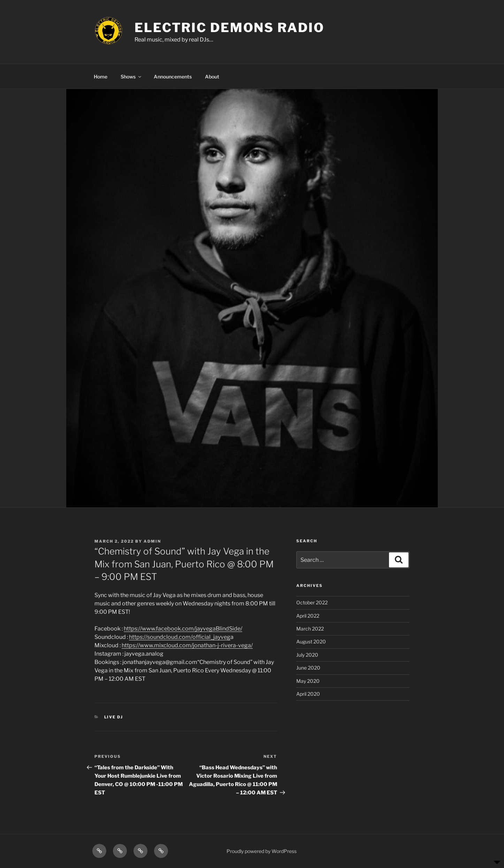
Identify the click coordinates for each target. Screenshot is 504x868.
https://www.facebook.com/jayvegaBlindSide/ (183, 629)
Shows (131, 77)
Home (101, 77)
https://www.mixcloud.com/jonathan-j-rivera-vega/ (187, 645)
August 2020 (311, 641)
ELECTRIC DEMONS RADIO (229, 28)
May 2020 (308, 681)
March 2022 (310, 629)
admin (152, 541)
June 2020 (308, 668)
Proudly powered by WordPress (262, 851)
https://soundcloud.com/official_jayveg (180, 637)
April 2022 (308, 616)
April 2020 (308, 694)
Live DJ (114, 717)
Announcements (173, 77)
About (212, 77)
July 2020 (307, 655)
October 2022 (312, 602)
